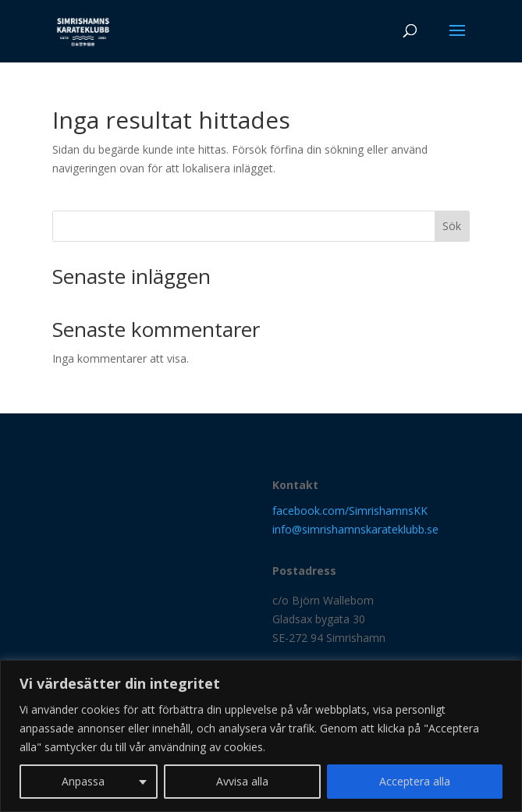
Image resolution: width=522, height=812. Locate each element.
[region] (261, 736)
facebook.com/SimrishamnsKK (350, 511)
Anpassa (83, 781)
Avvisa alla (242, 781)
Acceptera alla (415, 781)
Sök (452, 226)
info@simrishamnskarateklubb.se (355, 529)
